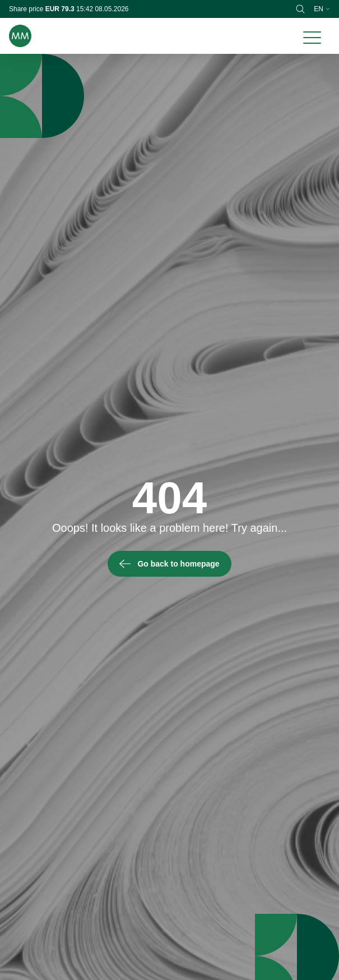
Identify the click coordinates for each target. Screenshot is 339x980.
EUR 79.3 (61, 9)
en (322, 9)
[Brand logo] (20, 36)
